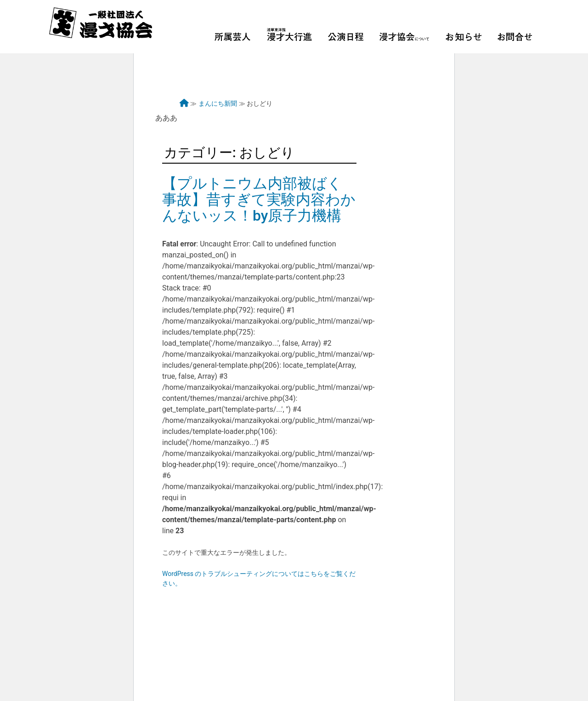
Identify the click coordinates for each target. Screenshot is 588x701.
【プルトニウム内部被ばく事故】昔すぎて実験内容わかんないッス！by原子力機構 (259, 199)
